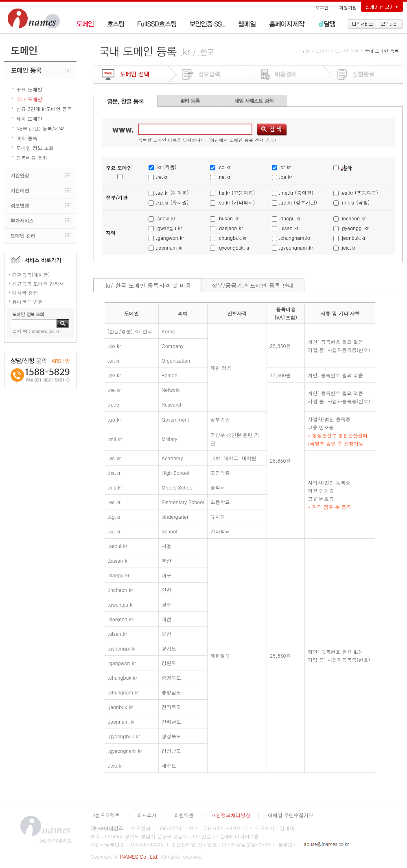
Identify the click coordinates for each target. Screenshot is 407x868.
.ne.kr (223, 177)
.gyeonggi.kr (354, 228)
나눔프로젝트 (105, 815)
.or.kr (285, 167)
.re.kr (162, 177)
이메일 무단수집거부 (291, 815)
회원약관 (184, 815)
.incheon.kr (353, 218)
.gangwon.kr (170, 238)
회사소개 (147, 815)
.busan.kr (228, 218)
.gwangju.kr (169, 228)
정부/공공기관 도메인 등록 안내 (253, 285)
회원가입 (348, 8)
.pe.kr (286, 177)
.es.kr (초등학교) (359, 193)
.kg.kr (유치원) (172, 202)
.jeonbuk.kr (353, 238)
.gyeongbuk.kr (233, 247)
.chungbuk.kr (232, 238)
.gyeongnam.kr (296, 247)
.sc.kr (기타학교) (236, 202)
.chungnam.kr (295, 238)
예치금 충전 (25, 293)
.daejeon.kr (230, 228)
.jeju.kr (348, 247)
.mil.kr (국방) (355, 202)
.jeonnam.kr (169, 247)
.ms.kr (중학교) (296, 193)
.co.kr (224, 167)
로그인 (322, 8)
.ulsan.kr (289, 228)
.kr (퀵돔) (166, 167)
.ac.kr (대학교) (172, 193)
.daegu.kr (290, 218)
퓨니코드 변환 (28, 301)
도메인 (322, 51)
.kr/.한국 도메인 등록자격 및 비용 (148, 285)
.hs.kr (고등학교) (236, 193)
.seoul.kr (165, 218)
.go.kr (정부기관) (298, 202)
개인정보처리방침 (231, 815)
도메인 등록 (347, 51)
